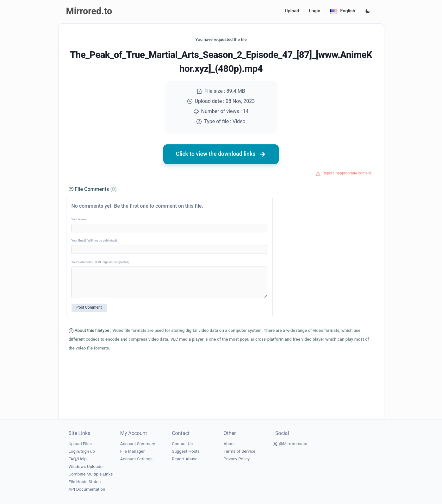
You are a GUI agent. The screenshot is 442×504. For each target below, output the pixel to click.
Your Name (79, 219)
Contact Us (182, 444)
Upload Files (80, 444)
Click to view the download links (221, 154)
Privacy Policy (237, 459)
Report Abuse (185, 459)
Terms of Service (239, 451)
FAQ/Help (78, 459)
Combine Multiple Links (91, 474)
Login (314, 11)
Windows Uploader (86, 466)
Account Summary (138, 444)
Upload (292, 11)
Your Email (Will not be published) (94, 240)
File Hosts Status (85, 482)
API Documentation (87, 489)
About (229, 444)
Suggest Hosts (186, 451)
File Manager (132, 451)
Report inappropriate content (347, 173)
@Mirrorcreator (293, 444)
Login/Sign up (82, 451)
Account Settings (136, 459)
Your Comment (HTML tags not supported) (100, 262)
